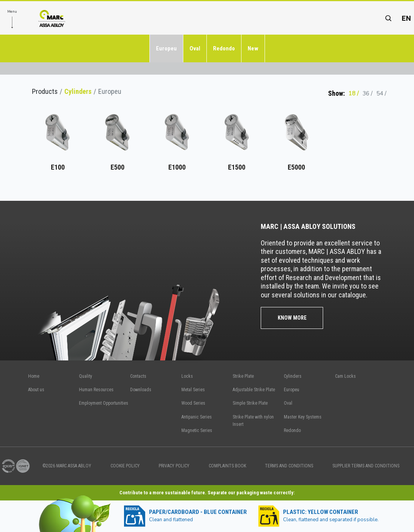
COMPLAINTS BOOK (227, 466)
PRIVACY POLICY (174, 466)
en (406, 18)
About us (36, 390)
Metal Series (193, 390)
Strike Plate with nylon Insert (253, 421)
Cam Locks (345, 376)
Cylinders (78, 91)
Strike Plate (243, 376)
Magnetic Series (197, 430)
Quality (85, 376)
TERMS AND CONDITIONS (289, 466)
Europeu (166, 48)
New (253, 48)
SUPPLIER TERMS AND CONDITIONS (366, 466)
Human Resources (96, 390)
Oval (195, 48)
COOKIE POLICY (125, 466)
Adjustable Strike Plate (254, 390)
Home (34, 376)
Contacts (138, 376)
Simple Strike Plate (250, 403)
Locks (187, 376)
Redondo (224, 48)
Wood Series (193, 403)
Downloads (141, 390)
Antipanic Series (197, 417)
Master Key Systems (303, 417)
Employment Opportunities (104, 403)
